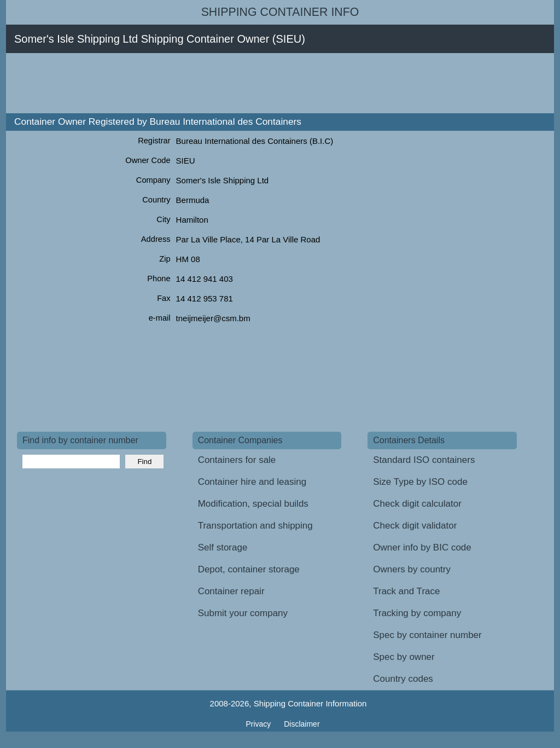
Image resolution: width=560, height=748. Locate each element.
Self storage (223, 547)
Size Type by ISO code (420, 482)
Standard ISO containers (424, 460)
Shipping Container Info (280, 12)
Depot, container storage (249, 569)
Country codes (403, 679)
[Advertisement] (216, 83)
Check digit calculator (417, 504)
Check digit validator (415, 526)
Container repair (231, 591)
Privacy (259, 724)
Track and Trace (406, 591)
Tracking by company (417, 613)
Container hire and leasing (252, 482)
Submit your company (243, 613)
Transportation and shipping (255, 526)
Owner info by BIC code (422, 547)
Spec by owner (404, 657)
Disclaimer (302, 724)
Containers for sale (237, 460)
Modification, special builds (253, 504)
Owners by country (412, 569)
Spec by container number (427, 635)
